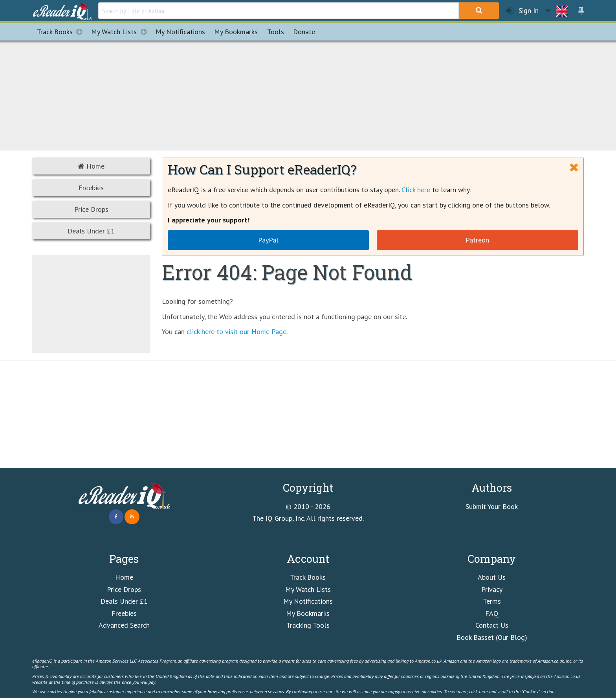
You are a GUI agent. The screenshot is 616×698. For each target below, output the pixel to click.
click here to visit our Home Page (236, 332)
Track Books (62, 32)
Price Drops (91, 209)
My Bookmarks (308, 613)
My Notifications (308, 601)
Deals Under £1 (91, 231)
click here (478, 691)
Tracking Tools (308, 625)
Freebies (91, 188)
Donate (304, 32)
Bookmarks (236, 32)
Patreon (477, 240)
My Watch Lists (121, 32)
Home (91, 166)
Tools (276, 32)
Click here (416, 190)
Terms (492, 601)
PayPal (268, 240)
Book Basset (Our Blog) (492, 637)
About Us (492, 577)
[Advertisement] (308, 94)
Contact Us (492, 625)
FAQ (492, 613)
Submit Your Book (492, 506)
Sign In (522, 11)
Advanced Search (124, 625)
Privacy (492, 589)
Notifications (180, 32)
